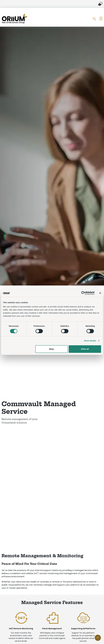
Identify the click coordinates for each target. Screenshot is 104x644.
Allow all (85, 349)
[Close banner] (100, 293)
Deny (51, 349)
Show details (90, 341)
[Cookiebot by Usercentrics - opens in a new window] (83, 293)
